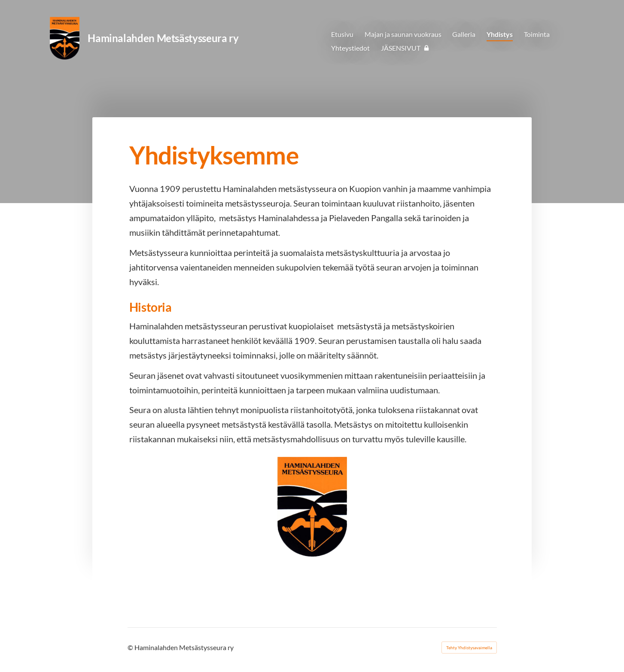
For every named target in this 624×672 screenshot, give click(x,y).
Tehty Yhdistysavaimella (469, 648)
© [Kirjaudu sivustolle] (131, 647)
